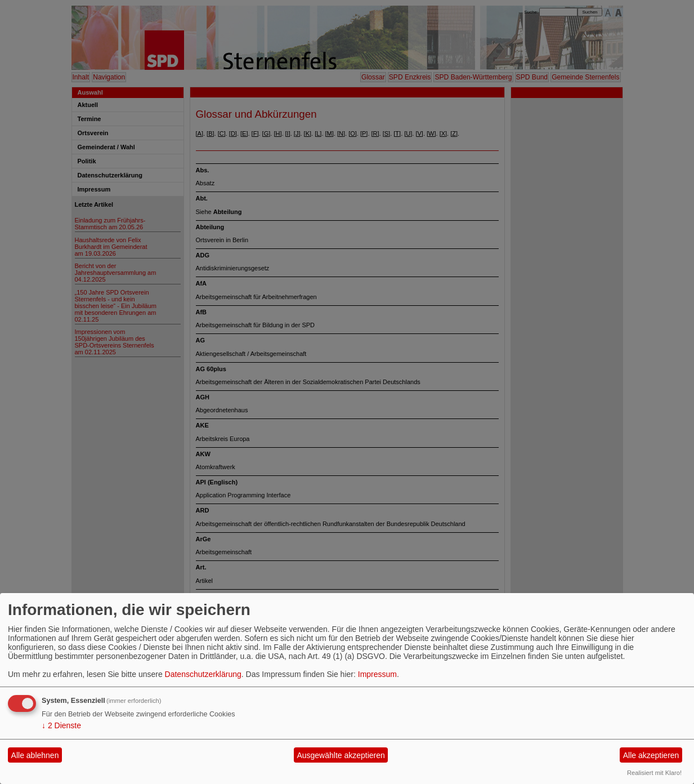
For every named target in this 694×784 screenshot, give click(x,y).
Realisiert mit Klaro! (654, 773)
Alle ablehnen (35, 755)
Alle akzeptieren (651, 755)
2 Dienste (61, 725)
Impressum (377, 674)
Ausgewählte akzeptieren (341, 755)
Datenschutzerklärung (203, 674)
